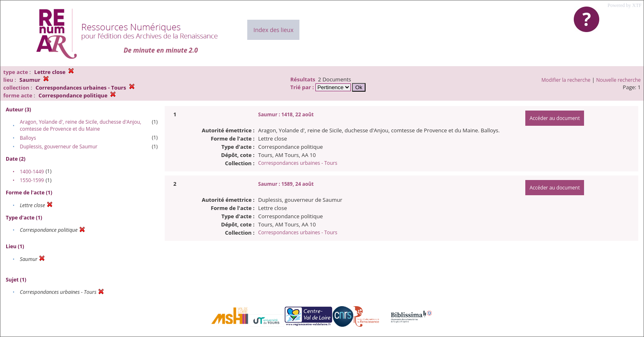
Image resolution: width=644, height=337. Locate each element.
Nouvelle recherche (619, 80)
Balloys (28, 138)
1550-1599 (32, 180)
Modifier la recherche (566, 80)
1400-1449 (32, 172)
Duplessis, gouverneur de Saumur (59, 147)
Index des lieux (273, 30)
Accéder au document (554, 118)
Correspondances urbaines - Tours (298, 163)
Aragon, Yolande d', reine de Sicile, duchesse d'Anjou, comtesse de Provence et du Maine (80, 125)
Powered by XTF (624, 5)
